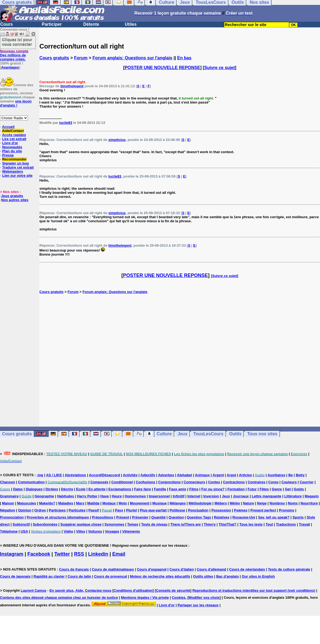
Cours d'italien (182, 569)
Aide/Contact (13, 131)
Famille (160, 489)
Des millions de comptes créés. (14, 55)
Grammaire (9, 496)
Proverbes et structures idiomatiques (58, 517)
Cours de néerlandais (247, 569)
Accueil (8, 127)
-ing (40, 475)
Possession (221, 510)
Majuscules (27, 503)
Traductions (286, 524)
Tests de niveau (154, 524)
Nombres (277, 503)
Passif (94, 510)
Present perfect (263, 510)
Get (288, 489)
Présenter (140, 517)
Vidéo (68, 531)
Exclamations (120, 489)
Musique (160, 503)
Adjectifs (148, 475)
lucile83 (66, 123)
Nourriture (309, 503)
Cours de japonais (15, 576)
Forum (81, 58)
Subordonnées (45, 524)
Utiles (131, 24)
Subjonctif (21, 524)
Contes (214, 482)
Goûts (299, 489)
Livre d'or (10, 143)
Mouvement (140, 503)
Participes (57, 510)
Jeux (183, 434)
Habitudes (65, 496)
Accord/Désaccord (105, 475)
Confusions (146, 482)
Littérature (293, 496)
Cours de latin (79, 576)
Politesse (177, 510)
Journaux (241, 496)
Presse (8, 155)
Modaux (109, 503)
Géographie (44, 496)
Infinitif (179, 496)
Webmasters (13, 171)
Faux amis (178, 489)
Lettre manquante (266, 496)
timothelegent (72, 86)
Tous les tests (251, 524)
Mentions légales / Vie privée (145, 598)
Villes (81, 531)
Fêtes (264, 489)
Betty (300, 475)
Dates (18, 489)
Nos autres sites (15, 200)
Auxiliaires (276, 475)
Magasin (312, 496)
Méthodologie (200, 503)
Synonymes (114, 524)
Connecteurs (194, 482)
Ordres (40, 510)
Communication (31, 482)
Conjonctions (169, 482)
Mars (80, 503)
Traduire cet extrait (18, 167)
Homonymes (135, 496)
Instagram (12, 554)
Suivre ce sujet (220, 68)
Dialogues (34, 489)
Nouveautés (12, 147)
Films (194, 489)
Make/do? (47, 503)
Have (105, 496)
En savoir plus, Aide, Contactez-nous (80, 590)
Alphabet (185, 475)
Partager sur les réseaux (198, 605)
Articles (245, 475)
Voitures (95, 531)
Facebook (39, 554)
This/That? (228, 524)
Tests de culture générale (289, 569)
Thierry (210, 524)
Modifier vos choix (204, 598)
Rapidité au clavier (49, 576)
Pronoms (287, 510)
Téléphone (9, 531)
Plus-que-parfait (153, 510)
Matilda (93, 503)
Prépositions (103, 517)
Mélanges (177, 503)
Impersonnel (159, 496)
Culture (164, 434)
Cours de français (74, 569)
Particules (77, 510)
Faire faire (143, 489)
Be (291, 475)
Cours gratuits (54, 58)
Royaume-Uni (244, 517)
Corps (273, 482)
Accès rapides (14, 135)
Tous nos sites (262, 434)
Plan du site (12, 151)
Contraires (256, 482)
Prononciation (12, 517)
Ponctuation (198, 510)
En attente (97, 489)
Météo (235, 503)
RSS (79, 554)
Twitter (62, 554)
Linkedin (98, 554)
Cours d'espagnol (152, 569)
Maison (8, 503)
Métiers (221, 503)
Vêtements (131, 531)
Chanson (8, 482)
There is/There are (185, 524)
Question (176, 517)
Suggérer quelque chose (81, 524)
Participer (52, 24)
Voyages (112, 531)
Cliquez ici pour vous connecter (17, 42)
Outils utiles (203, 576)
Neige (262, 503)
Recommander (14, 159)
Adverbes (166, 475)
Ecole (81, 489)
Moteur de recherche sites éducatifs (160, 576)
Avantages (10, 67)
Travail (304, 524)
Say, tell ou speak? (274, 517)
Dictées (52, 489)
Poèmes (241, 510)
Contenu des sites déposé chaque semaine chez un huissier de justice (59, 598)
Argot (231, 475)
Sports (298, 517)
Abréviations (76, 475)
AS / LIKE (54, 475)
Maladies (66, 503)
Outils (235, 434)
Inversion (211, 496)
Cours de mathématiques (113, 569)
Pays (119, 510)
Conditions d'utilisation (133, 590)
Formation (236, 489)
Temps (133, 524)
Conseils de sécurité (173, 590)
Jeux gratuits (12, 196)
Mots (123, 503)
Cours (7, 24)
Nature (249, 503)
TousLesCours (208, 434)
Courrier (307, 482)
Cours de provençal (111, 576)
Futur (252, 489)
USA (24, 531)
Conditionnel (122, 482)
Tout (269, 524)
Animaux (202, 475)
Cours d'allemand (212, 569)
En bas (184, 58)
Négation (8, 510)
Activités (130, 475)
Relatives (222, 517)
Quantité (159, 517)
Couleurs (289, 482)
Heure (117, 496)
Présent (123, 517)
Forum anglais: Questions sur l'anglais (132, 58)
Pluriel (132, 510)
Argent (218, 475)
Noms (293, 503)
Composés (99, 482)
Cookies (179, 598)
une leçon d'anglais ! (16, 103)
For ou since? (213, 489)
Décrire (67, 489)
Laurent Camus (33, 590)
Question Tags (199, 517)
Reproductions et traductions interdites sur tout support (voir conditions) (254, 590)
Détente (91, 24)
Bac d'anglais (227, 576)
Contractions (234, 482)
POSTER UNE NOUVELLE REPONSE (162, 68)
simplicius (117, 140)
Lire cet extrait (14, 139)
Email (119, 554)
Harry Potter (87, 496)
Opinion (25, 510)
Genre (277, 489)
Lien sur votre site (17, 176)
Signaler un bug (15, 163)
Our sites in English (258, 576)
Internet (194, 496)
